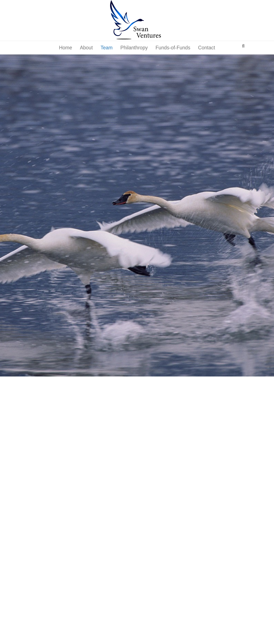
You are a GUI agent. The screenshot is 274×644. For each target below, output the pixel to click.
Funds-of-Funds (173, 48)
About (86, 48)
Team (107, 48)
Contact (206, 48)
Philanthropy (134, 48)
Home (65, 48)
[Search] (243, 46)
